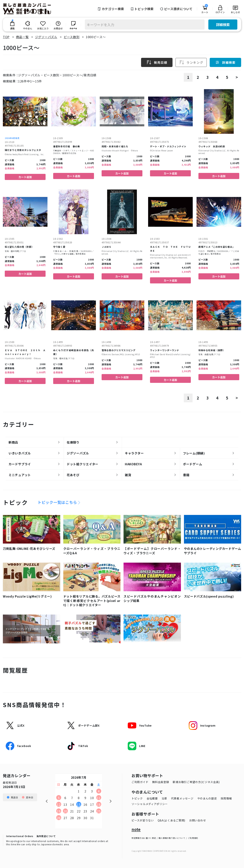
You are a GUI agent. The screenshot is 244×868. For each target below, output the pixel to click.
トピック (137, 798)
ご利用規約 (193, 838)
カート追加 (25, 177)
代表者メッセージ (182, 798)
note (136, 829)
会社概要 (152, 798)
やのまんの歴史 (207, 798)
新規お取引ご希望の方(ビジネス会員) (196, 782)
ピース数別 (72, 37)
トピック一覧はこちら (57, 502)
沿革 (164, 798)
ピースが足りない (143, 820)
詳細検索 (223, 24)
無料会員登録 (161, 782)
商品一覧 (22, 37)
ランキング (191, 62)
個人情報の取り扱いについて (172, 838)
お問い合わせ (197, 820)
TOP (6, 37)
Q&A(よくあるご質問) (171, 820)
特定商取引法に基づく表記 (144, 838)
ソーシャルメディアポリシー (150, 804)
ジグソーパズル (46, 37)
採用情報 (226, 798)
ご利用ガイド (140, 782)
